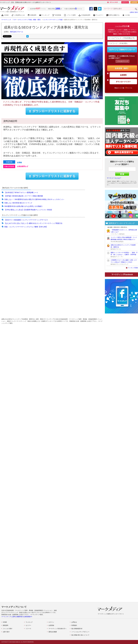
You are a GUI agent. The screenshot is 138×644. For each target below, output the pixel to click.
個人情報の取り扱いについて (80, 635)
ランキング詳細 (133, 268)
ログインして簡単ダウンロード (122, 50)
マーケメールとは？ (114, 178)
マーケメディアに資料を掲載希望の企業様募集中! (17, 617)
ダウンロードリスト (123, 82)
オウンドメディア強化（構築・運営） (30, 20)
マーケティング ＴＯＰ (9, 20)
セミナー (28, 625)
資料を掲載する (114, 15)
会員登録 (134, 2)
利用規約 (74, 625)
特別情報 (58, 15)
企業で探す (6, 632)
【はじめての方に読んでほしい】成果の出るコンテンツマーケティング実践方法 (33, 223)
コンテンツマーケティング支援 (53, 20)
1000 (58, 9)
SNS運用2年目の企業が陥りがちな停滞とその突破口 (23, 206)
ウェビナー (100, 15)
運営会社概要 (114, 2)
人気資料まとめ (19, 15)
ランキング (46, 15)
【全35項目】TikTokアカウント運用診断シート (21, 192)
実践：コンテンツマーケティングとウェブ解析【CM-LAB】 (26, 227)
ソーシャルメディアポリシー (80, 632)
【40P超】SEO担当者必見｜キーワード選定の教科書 (24, 196)
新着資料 (33, 15)
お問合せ (74, 622)
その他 (127, 15)
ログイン (125, 2)
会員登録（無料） (122, 68)
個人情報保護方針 (77, 629)
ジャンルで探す (8, 629)
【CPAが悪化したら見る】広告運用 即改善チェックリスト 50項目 (28, 210)
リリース (28, 629)
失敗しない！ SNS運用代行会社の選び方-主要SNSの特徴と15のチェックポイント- (34, 199)
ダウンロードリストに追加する (52, 111)
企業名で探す (134, 12)
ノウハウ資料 (71, 15)
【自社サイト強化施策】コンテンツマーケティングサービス (26, 220)
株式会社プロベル (17, 32)
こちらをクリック (122, 61)
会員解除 (123, 75)
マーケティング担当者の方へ (57, 629)
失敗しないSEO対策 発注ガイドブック (18, 203)
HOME (6, 15)
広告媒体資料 (86, 15)
